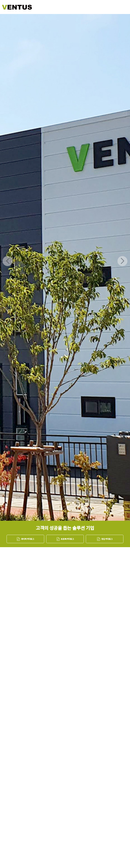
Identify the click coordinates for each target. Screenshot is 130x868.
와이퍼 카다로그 (25, 539)
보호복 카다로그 (65, 539)
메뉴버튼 (120, 7)
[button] (122, 261)
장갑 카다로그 (105, 539)
